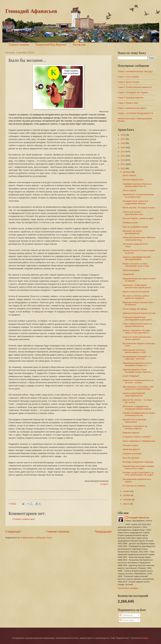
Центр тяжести (129, 175)
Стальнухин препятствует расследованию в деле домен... (138, 318)
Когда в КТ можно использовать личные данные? (137, 338)
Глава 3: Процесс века (128, 103)
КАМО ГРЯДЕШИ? (131, 376)
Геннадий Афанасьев (31, 11)
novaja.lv (104, 484)
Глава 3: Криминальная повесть (132, 108)
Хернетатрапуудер (131, 270)
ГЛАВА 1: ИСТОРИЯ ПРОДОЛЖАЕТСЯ (135, 113)
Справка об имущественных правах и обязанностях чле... (139, 414)
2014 (123, 152)
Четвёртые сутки (130, 223)
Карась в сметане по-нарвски (136, 292)
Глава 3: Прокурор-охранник (131, 98)
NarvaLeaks (79, 45)
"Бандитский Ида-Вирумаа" (51, 45)
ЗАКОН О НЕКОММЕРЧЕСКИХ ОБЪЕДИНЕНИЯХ (137, 258)
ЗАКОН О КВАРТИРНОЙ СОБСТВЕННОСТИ (134, 394)
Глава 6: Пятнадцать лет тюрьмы (133, 92)
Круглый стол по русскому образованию (134, 421)
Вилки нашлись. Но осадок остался (139, 208)
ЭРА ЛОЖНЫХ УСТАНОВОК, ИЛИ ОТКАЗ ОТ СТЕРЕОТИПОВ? (138, 388)
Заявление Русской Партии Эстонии (139, 313)
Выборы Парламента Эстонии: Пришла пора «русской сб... (136, 332)
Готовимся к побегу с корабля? (137, 437)
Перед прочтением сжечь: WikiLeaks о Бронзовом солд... (139, 239)
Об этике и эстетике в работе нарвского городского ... (136, 297)
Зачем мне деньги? (131, 449)
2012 (123, 160)
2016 (123, 143)
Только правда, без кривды (135, 309)
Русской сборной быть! (133, 180)
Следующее (13, 532)
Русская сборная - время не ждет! (138, 218)
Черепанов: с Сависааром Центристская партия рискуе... (138, 286)
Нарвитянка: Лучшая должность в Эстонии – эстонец (138, 381)
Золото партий (129, 190)
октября (127, 495)
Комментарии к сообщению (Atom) (36, 538)
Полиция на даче (130, 445)
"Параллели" (128, 274)
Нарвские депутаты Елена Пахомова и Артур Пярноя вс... (138, 371)
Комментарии (127, 620)
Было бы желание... (132, 458)
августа (127, 504)
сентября (128, 500)
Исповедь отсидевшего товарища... (139, 462)
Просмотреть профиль (128, 588)
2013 (123, 156)
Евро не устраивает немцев (135, 227)
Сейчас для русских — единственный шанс (133, 213)
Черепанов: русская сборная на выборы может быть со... (137, 185)
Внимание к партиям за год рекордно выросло (135, 427)
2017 (123, 139)
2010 (123, 168)
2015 (123, 148)
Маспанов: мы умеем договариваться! (132, 232)
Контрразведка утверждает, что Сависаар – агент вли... (137, 358)
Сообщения (126, 615)
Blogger (145, 638)
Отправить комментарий (23, 519)
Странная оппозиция (132, 454)
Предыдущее (103, 532)
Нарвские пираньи (131, 433)
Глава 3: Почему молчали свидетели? (135, 87)
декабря (127, 172)
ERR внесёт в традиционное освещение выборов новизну (137, 408)
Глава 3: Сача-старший (128, 77)
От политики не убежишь (134, 486)
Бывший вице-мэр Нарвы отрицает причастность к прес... (138, 467)
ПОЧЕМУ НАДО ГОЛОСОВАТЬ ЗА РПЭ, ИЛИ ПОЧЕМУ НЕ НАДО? (138, 474)
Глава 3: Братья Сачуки (128, 82)
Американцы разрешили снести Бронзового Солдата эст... (137, 364)
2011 (123, 164)
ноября (127, 491)
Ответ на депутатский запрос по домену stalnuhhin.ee (137, 325)
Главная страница (19, 45)
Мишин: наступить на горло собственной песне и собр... (136, 265)
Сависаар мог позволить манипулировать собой (134, 351)
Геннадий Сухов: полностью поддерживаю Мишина (135, 202)
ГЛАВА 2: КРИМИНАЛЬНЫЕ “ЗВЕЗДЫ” (135, 72)
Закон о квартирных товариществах (139, 441)
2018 (123, 135)
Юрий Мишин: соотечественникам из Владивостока (138, 196)
